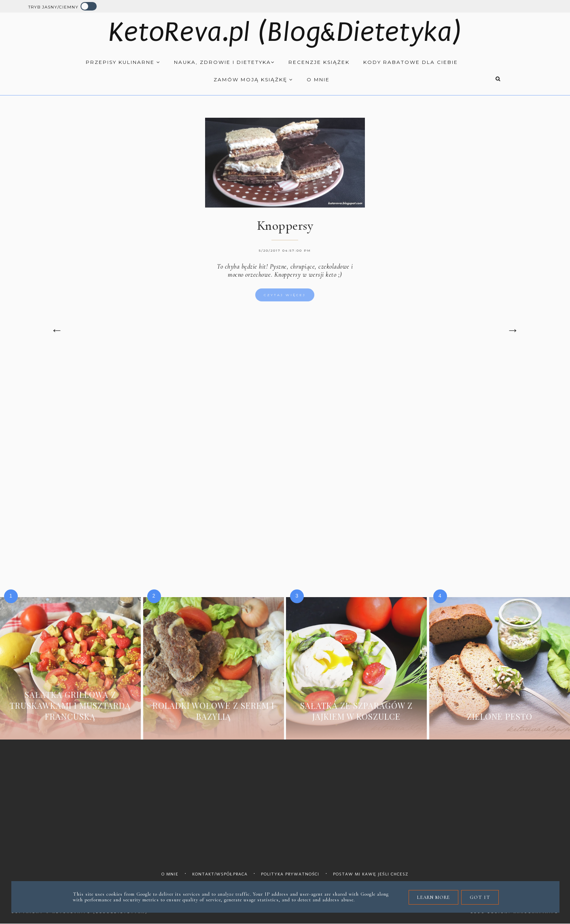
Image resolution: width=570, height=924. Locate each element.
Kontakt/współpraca (220, 874)
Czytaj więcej (285, 295)
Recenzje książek (319, 62)
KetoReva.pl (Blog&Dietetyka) (285, 32)
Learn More (433, 897)
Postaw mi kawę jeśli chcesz (371, 874)
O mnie (318, 79)
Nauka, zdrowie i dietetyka (225, 62)
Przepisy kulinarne (123, 62)
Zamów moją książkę (253, 79)
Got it (480, 897)
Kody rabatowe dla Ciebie (411, 62)
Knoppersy (285, 226)
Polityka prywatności (290, 874)
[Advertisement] (285, 424)
